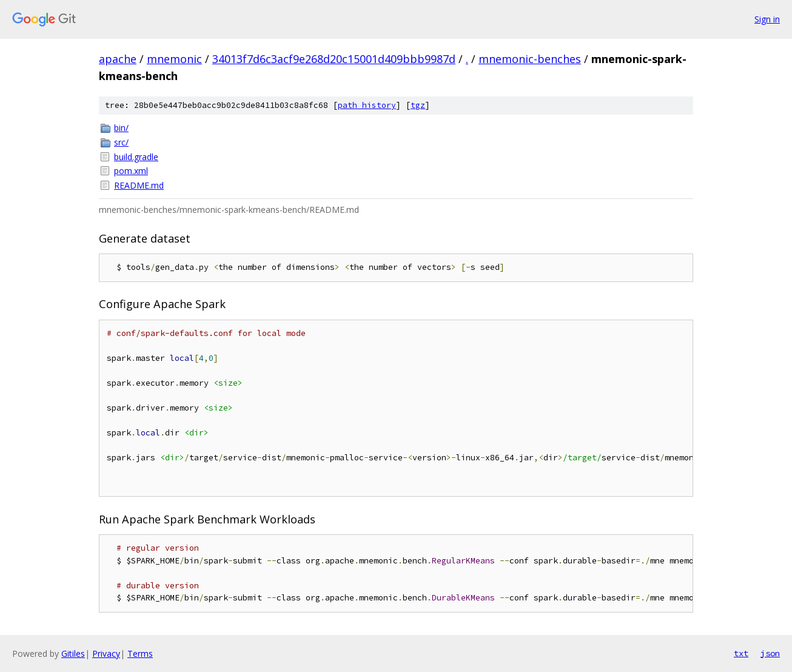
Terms (140, 654)
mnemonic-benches (530, 59)
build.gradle (136, 157)
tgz (418, 105)
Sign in (767, 19)
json (770, 653)
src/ (121, 142)
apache (118, 59)
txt (741, 653)
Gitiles (73, 654)
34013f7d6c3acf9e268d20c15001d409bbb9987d (334, 59)
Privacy (106, 654)
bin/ (121, 128)
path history (367, 105)
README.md (139, 185)
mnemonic (174, 59)
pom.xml (131, 171)
